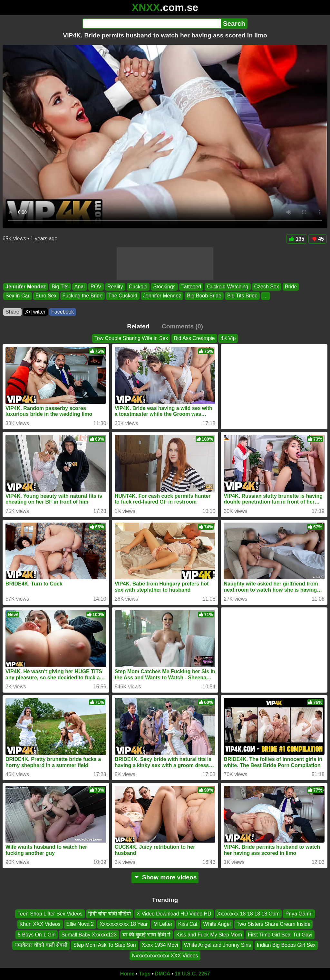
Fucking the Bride (83, 296)
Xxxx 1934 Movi (160, 945)
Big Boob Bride (204, 296)
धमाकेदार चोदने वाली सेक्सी (41, 945)
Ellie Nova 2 (80, 924)
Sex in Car (18, 296)
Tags (145, 974)
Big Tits (60, 287)
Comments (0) (182, 326)
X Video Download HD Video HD (174, 914)
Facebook (63, 312)
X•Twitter (35, 312)
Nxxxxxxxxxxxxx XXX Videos (165, 956)
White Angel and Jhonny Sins (218, 945)
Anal (80, 287)
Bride (291, 287)
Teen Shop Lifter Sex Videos (50, 914)
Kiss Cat (188, 924)
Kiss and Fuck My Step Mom (209, 935)
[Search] (152, 24)
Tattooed (191, 287)
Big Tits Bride (242, 296)
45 (318, 239)
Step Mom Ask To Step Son (104, 945)
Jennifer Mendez (26, 287)
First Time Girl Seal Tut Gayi (280, 935)
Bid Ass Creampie (194, 338)
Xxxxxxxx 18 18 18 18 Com (248, 914)
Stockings (164, 287)
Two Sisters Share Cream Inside (273, 924)
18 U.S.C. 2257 (192, 974)
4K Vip (228, 338)
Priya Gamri (299, 914)
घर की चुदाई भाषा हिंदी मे (146, 935)
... (265, 296)
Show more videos (165, 877)
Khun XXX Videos (40, 924)
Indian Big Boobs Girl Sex (286, 945)
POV (96, 287)
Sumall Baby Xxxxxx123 (89, 935)
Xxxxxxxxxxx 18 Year (124, 924)
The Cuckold (123, 296)
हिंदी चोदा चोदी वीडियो (110, 914)
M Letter (163, 924)
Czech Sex (267, 287)
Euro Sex (46, 296)
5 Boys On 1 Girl (37, 935)
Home (127, 974)
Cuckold (138, 287)
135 (297, 239)
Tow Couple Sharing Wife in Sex (131, 338)
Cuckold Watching (228, 287)
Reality (115, 287)
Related (138, 326)
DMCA (162, 974)
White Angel (217, 924)
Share (12, 312)
